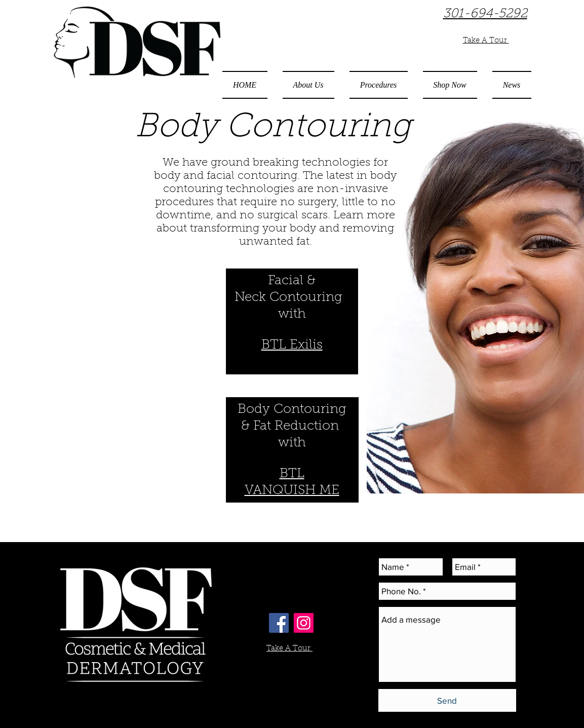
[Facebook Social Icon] (279, 623)
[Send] (447, 700)
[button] (308, 85)
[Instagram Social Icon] (304, 623)
